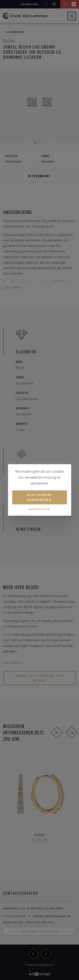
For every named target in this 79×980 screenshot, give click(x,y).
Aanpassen (39, 509)
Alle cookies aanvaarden (39, 497)
